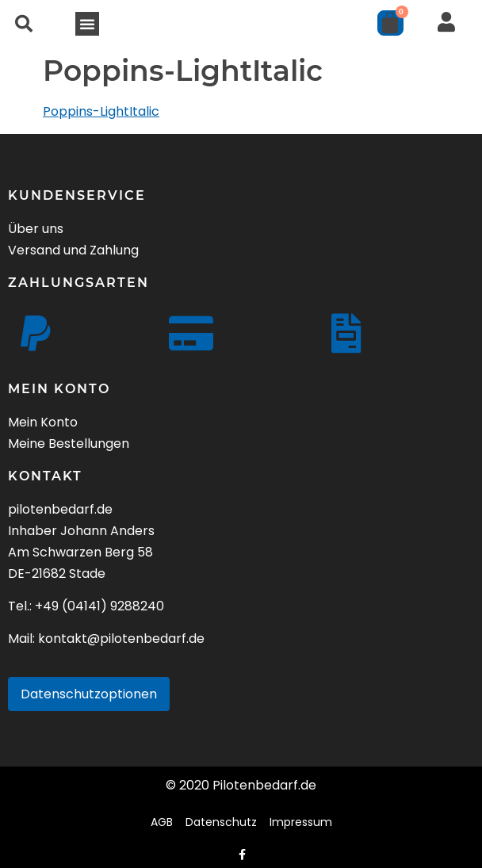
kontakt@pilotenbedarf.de (121, 639)
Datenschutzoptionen (89, 694)
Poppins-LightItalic (101, 111)
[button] (24, 24)
